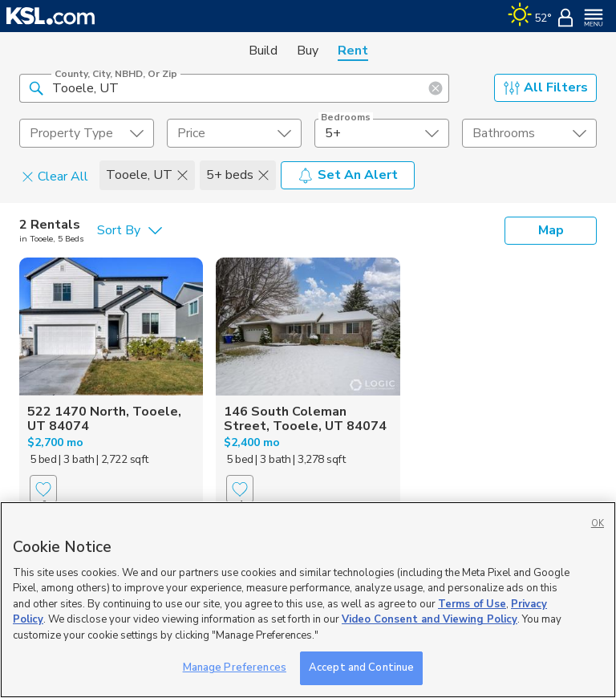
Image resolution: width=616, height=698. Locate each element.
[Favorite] (43, 489)
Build (263, 51)
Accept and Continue (361, 668)
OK (598, 523)
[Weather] (530, 16)
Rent (353, 51)
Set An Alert (348, 175)
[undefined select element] (87, 133)
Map (551, 230)
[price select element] (234, 133)
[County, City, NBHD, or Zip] (234, 88)
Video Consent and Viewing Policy (430, 619)
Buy (308, 51)
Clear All (55, 176)
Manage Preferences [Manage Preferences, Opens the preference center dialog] (235, 668)
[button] (36, 87)
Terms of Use (472, 604)
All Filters (546, 87)
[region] (308, 600)
